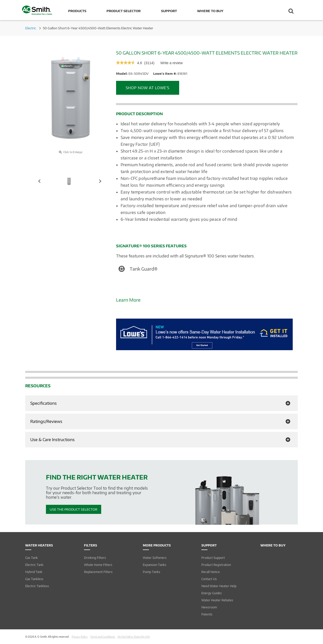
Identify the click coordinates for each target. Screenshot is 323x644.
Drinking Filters (95, 558)
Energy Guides (212, 593)
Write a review (171, 64)
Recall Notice (211, 572)
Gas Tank (32, 558)
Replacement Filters (98, 572)
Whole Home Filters (98, 565)
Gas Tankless (34, 579)
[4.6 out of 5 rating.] (139, 63)
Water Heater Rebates (217, 600)
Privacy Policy (80, 637)
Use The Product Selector (74, 509)
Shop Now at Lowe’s (148, 88)
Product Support (213, 558)
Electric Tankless (37, 586)
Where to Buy (210, 11)
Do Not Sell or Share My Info (134, 637)
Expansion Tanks (155, 565)
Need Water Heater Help (219, 586)
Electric (31, 28)
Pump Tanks (152, 572)
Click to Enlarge (71, 152)
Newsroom (209, 607)
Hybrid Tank (34, 572)
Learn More (128, 300)
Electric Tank (34, 565)
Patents (207, 614)
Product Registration (216, 565)
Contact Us (209, 579)
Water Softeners (155, 558)
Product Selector (124, 11)
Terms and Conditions (103, 637)
